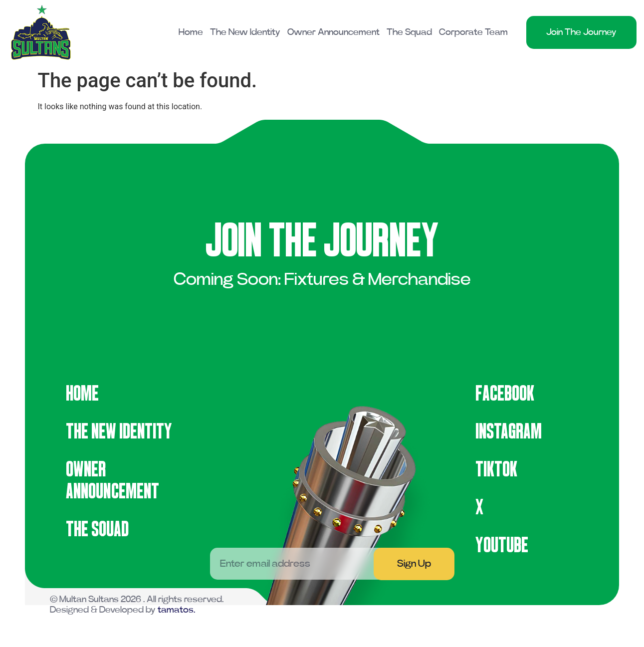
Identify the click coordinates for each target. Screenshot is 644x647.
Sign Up (414, 564)
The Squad (409, 32)
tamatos (176, 610)
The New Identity (245, 32)
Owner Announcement (333, 32)
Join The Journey (581, 32)
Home (191, 32)
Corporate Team (473, 32)
